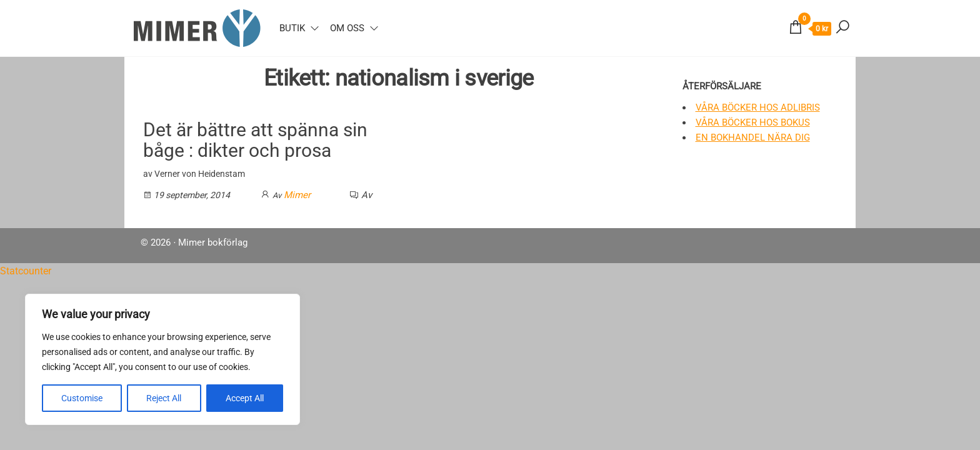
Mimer (297, 195)
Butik (292, 28)
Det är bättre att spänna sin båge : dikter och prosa (255, 140)
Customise (82, 398)
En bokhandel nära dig (753, 137)
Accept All (245, 398)
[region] (162, 359)
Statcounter (26, 271)
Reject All (164, 398)
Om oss (347, 28)
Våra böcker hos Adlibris (758, 107)
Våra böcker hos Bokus (753, 122)
